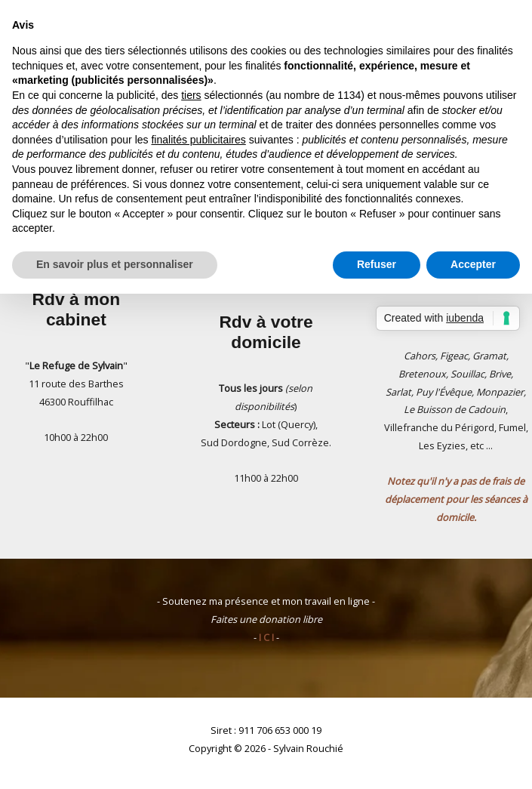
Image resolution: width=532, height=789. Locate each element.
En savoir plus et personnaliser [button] (115, 264)
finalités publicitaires (198, 140)
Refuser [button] (377, 264)
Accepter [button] (473, 264)
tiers (191, 95)
